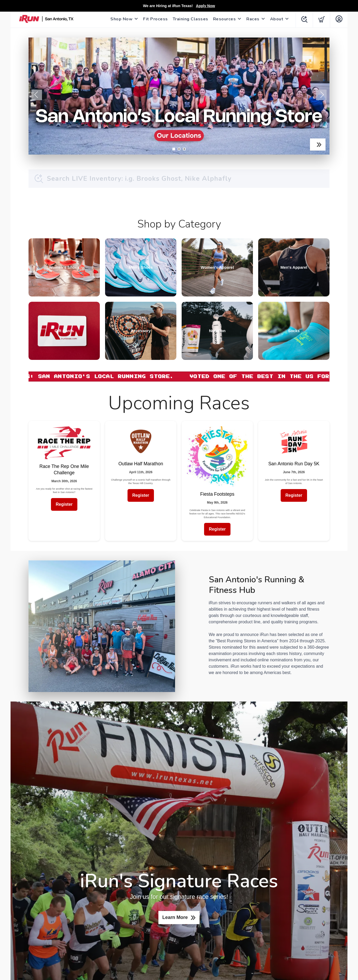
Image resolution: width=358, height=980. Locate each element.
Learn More (175, 918)
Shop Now (120, 19)
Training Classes (189, 19)
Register (64, 504)
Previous (37, 95)
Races (252, 19)
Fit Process (154, 19)
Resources (223, 19)
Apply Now (205, 6)
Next (321, 95)
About (276, 19)
